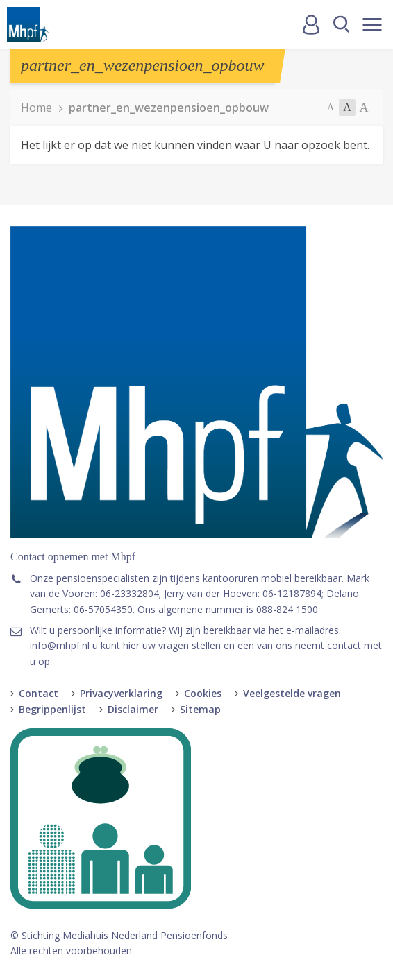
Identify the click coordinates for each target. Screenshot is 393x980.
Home (36, 108)
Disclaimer (133, 709)
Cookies (203, 693)
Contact (39, 693)
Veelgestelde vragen (292, 693)
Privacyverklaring (121, 693)
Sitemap (200, 709)
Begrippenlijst (52, 709)
